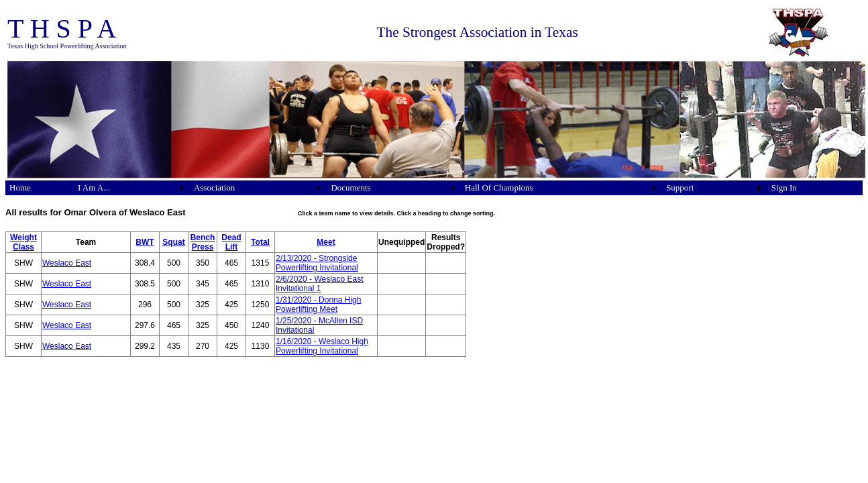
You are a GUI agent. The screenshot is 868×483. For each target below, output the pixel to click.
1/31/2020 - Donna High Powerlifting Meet (318, 305)
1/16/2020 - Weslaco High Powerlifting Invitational (322, 346)
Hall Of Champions (499, 187)
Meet (326, 242)
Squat (173, 242)
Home (20, 187)
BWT (145, 242)
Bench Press (203, 242)
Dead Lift (231, 242)
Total (260, 242)
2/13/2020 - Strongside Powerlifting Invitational (317, 263)
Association (214, 187)
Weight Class (23, 242)
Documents (350, 187)
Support (680, 187)
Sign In (784, 187)
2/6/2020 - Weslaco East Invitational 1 (320, 284)
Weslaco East (67, 263)
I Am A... (94, 187)
